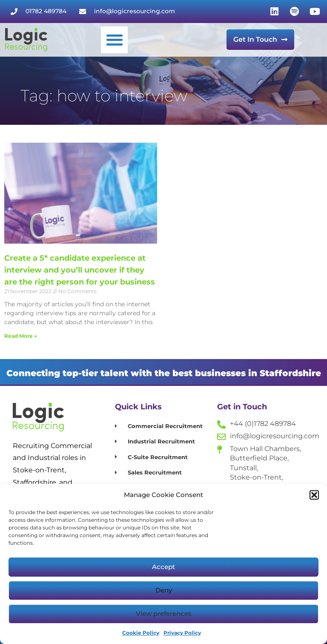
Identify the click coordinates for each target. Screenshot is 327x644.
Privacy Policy (182, 633)
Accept (163, 567)
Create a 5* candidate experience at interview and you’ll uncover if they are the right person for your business (80, 270)
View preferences (164, 614)
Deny (164, 590)
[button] (314, 495)
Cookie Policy (141, 633)
